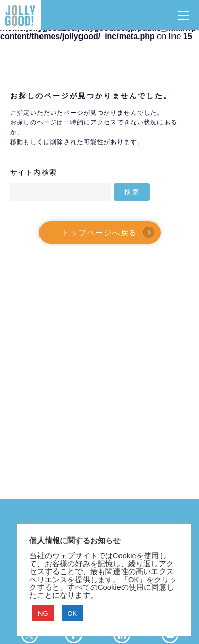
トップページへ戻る (99, 232)
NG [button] (43, 613)
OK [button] (73, 613)
